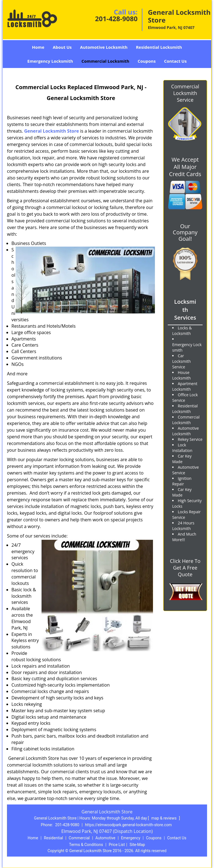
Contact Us (175, 61)
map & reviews (164, 818)
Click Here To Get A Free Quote (185, 568)
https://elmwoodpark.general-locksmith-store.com (128, 825)
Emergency (131, 838)
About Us (62, 47)
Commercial (79, 838)
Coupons (147, 61)
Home (38, 47)
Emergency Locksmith (50, 61)
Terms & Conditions (86, 845)
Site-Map (137, 845)
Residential (53, 838)
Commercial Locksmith (105, 61)
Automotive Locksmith (104, 47)
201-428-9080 (116, 19)
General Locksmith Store (52, 131)
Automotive (105, 838)
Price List (117, 845)
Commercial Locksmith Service (185, 93)
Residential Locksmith (159, 47)
